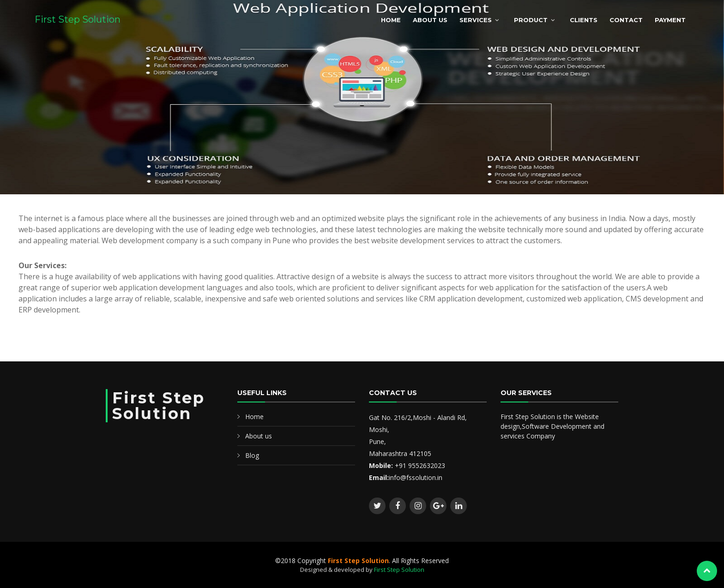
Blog (252, 455)
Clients (584, 20)
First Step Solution (78, 19)
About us (259, 436)
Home (391, 20)
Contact (626, 20)
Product (531, 20)
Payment (670, 20)
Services (476, 20)
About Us (430, 20)
